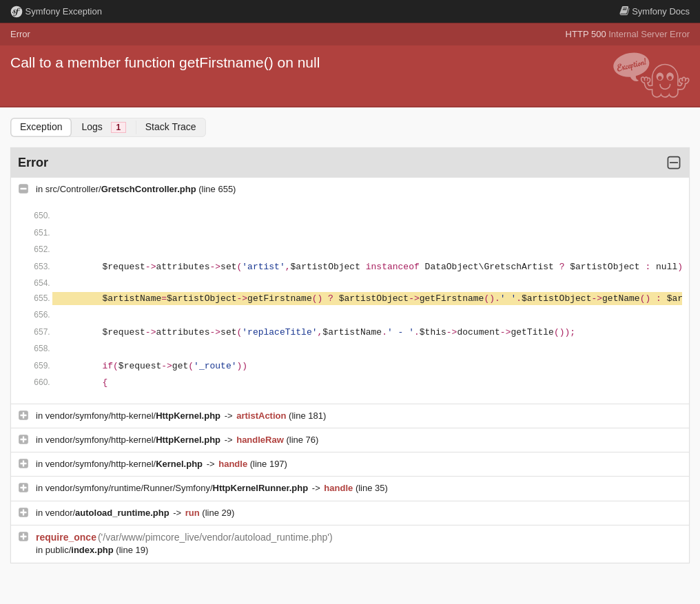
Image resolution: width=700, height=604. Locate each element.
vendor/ (109, 513)
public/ (81, 550)
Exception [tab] (41, 127)
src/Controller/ (122, 189)
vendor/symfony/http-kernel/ (134, 416)
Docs (655, 11)
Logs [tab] (103, 127)
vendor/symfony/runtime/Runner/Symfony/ (178, 488)
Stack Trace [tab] (171, 127)
